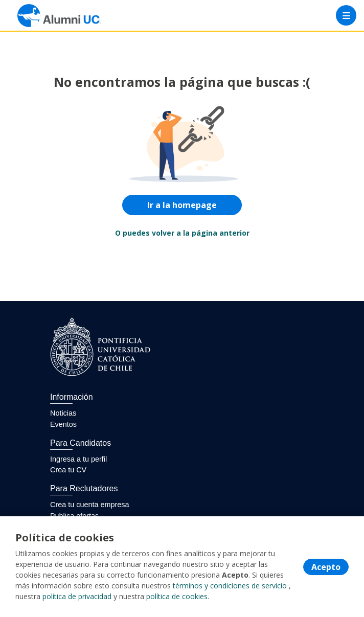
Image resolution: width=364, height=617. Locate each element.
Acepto (326, 567)
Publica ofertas (74, 516)
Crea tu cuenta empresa (89, 505)
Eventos (63, 424)
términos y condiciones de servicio (230, 586)
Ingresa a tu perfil (78, 459)
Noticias (63, 413)
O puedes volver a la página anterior (182, 233)
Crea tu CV (68, 470)
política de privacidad (77, 596)
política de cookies (177, 596)
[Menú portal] (346, 15)
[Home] (44, 16)
